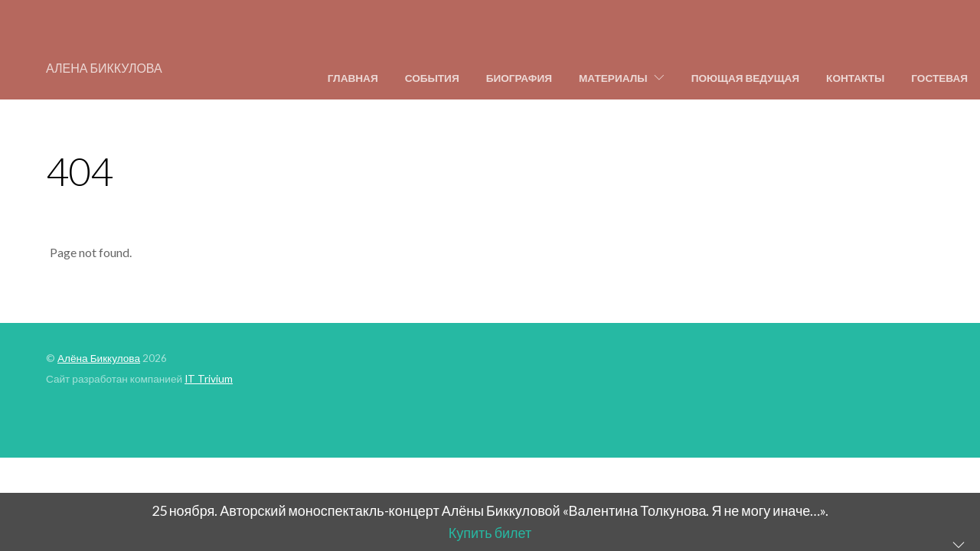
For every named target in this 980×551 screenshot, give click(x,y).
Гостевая (939, 78)
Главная (353, 78)
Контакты (855, 78)
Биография (519, 78)
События (432, 78)
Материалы (613, 78)
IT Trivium (209, 379)
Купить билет (490, 533)
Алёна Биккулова (99, 358)
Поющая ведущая (745, 78)
